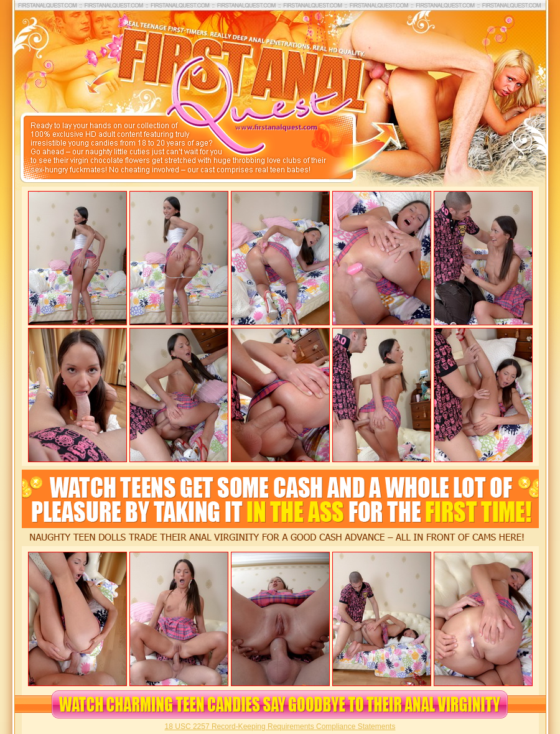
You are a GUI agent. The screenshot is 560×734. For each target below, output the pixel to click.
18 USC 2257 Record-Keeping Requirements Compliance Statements (280, 727)
